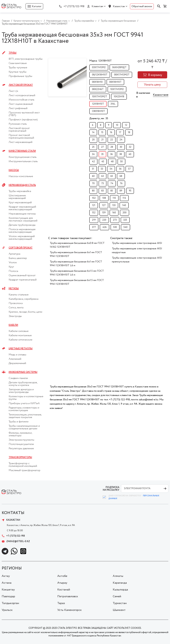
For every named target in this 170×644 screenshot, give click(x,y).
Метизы (14, 289)
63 (103, 176)
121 (94, 205)
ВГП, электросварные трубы (26, 59)
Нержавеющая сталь (22, 185)
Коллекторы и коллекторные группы (26, 398)
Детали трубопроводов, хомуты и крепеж (23, 384)
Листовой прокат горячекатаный (19, 130)
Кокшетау (8, 590)
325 (125, 220)
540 (126, 227)
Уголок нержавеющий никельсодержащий (22, 238)
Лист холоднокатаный (22, 95)
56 (120, 169)
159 (104, 213)
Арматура (14, 254)
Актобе (62, 576)
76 (121, 184)
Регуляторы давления (21, 449)
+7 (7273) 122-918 (74, 6)
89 (121, 191)
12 (126, 125)
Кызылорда (120, 590)
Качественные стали (22, 151)
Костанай (64, 590)
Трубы (13, 53)
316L (113, 104)
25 (93, 147)
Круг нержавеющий (20, 203)
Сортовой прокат (21, 248)
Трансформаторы (20, 457)
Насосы (14, 170)
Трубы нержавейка (20, 191)
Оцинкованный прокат (22, 276)
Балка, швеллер (18, 258)
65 (112, 176)
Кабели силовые (19, 331)
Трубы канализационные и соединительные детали (24, 427)
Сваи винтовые (18, 63)
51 (93, 169)
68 (121, 176)
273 (115, 220)
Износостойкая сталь (21, 100)
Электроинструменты (21, 440)
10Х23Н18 (119, 97)
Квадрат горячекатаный (23, 280)
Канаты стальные (19, 295)
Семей (117, 596)
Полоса (13, 271)
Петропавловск (68, 596)
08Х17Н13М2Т (122, 75)
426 (105, 227)
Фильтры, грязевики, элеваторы (20, 434)
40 (130, 154)
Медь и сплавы (17, 355)
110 (114, 198)
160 (114, 213)
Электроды (15, 316)
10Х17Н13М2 (117, 89)
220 (104, 220)
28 (112, 147)
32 (130, 147)
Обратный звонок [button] (142, 6)
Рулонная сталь (18, 124)
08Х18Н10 (97, 82)
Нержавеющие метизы (22, 214)
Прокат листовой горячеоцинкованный (21, 137)
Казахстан (119, 6)
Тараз (61, 603)
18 (129, 132)
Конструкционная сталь (23, 157)
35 (102, 154)
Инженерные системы (23, 372)
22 (112, 140)
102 (94, 198)
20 (93, 140)
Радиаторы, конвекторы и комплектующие (24, 409)
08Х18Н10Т (115, 82)
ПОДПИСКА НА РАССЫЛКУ (111, 489)
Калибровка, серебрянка (23, 299)
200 (125, 213)
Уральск (7, 610)
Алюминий (15, 359)
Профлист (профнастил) (23, 120)
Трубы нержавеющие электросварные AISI (137, 243)
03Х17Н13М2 (99, 67)
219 (94, 220)
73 (103, 184)
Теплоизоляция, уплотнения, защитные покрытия (25, 416)
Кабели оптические (21, 340)
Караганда (120, 583)
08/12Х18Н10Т (100, 75)
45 (103, 162)
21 (102, 140)
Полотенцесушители (21, 444)
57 (129, 169)
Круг (11, 267)
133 (114, 205)
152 (94, 213)
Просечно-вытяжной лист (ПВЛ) (24, 114)
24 (121, 140)
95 (130, 191)
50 (121, 162)
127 (104, 205)
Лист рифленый (18, 108)
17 (120, 132)
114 (124, 198)
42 (93, 162)
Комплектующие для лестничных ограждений (23, 219)
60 (93, 176)
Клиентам (97, 6)
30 (121, 147)
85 (112, 191)
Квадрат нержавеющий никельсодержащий (22, 208)
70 (93, 184)
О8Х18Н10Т (98, 111)
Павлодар (8, 596)
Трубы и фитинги (19, 422)
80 (93, 191)
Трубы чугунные (18, 68)
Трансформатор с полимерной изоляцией (23, 465)
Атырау (62, 583)
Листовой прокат (21, 85)
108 (104, 198)
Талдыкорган (10, 603)
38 (121, 154)
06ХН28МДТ (119, 67)
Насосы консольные (21, 176)
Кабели (13, 325)
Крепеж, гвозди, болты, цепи (25, 312)
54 (111, 169)
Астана (7, 583)
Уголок (13, 263)
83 (103, 191)
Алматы (118, 576)
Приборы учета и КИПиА (24, 403)
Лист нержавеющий (21, 142)
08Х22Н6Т (98, 89)
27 (102, 147)
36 (111, 154)
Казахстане (161, 95)
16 (111, 132)
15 (102, 132)
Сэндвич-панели (18, 378)
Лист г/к (13, 91)
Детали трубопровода (22, 225)
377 (94, 227)
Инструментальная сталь (23, 161)
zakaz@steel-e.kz (16, 541)
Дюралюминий (17, 363)
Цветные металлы (21, 349)
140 (124, 205)
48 (112, 162)
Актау (6, 576)
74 (112, 184)
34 (93, 154)
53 (102, 169)
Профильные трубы (20, 76)
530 (115, 227)
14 (93, 132)
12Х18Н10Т (98, 104)
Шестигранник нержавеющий (17, 197)
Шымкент (119, 610)
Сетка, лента (16, 308)
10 (117, 125)
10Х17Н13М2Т (100, 97)
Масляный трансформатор (24, 470)
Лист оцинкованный (21, 104)
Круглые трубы (18, 72)
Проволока (16, 303)
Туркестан (120, 603)
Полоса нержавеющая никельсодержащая (22, 231)
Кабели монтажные (20, 336)
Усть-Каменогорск (69, 610)
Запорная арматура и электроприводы (21, 391)
